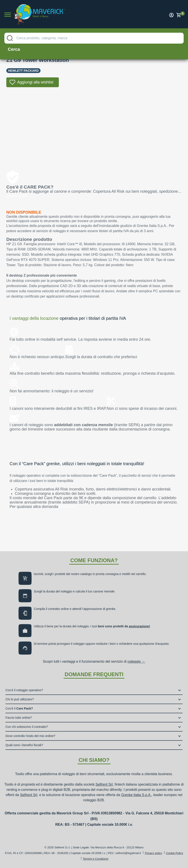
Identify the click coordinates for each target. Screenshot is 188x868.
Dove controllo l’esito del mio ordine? (30, 736)
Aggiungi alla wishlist (35, 82)
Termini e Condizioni (96, 859)
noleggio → (136, 661)
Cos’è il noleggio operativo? (24, 690)
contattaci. (68, 507)
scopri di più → (19, 196)
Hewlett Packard (23, 71)
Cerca (14, 49)
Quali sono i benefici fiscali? (24, 745)
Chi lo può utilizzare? (20, 699)
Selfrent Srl (104, 784)
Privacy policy (153, 853)
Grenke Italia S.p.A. (136, 795)
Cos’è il (19, 708)
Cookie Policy (175, 853)
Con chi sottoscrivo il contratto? (27, 727)
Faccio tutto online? (19, 718)
